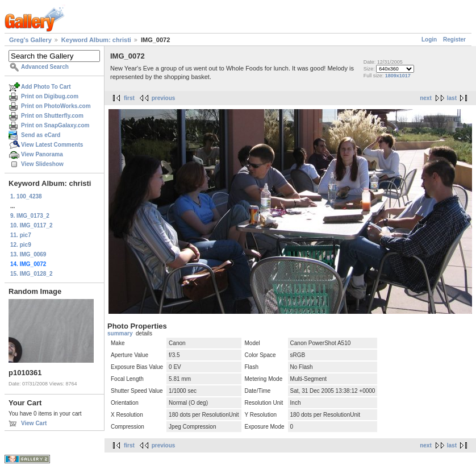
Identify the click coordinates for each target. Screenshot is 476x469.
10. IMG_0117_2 (32, 225)
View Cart (34, 423)
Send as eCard (41, 135)
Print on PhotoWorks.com (56, 106)
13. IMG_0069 (28, 254)
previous (164, 98)
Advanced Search (45, 67)
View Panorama (42, 154)
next (426, 98)
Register (454, 40)
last (452, 98)
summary (120, 333)
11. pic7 (21, 235)
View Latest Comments (52, 145)
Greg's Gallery (30, 40)
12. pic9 (21, 245)
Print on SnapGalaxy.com (55, 125)
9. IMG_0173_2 (30, 216)
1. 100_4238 (26, 196)
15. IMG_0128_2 (32, 274)
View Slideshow (42, 164)
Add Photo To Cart (46, 87)
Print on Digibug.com (50, 96)
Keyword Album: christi (96, 40)
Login (429, 40)
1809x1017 (398, 76)
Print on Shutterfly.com (52, 116)
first (129, 98)
